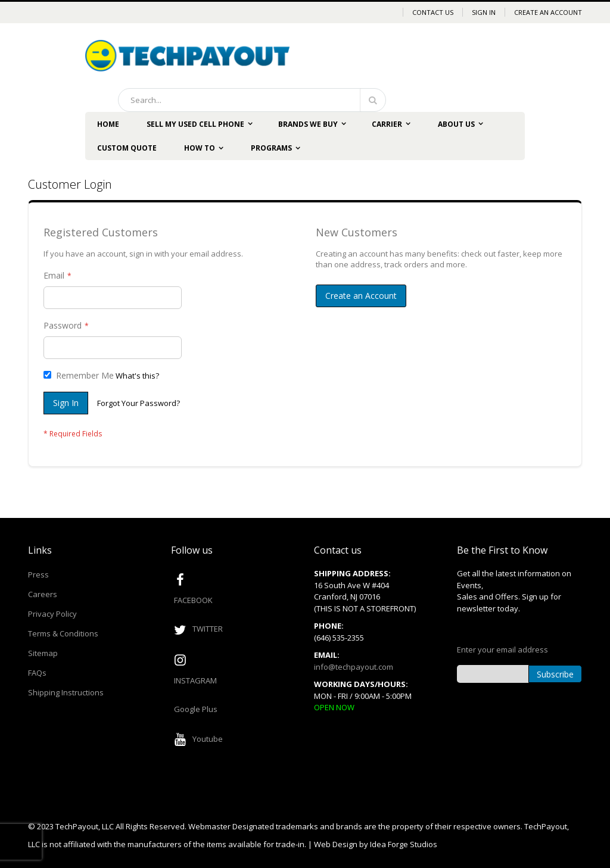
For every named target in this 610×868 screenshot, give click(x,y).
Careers (43, 594)
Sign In (484, 12)
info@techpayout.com (354, 667)
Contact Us (433, 12)
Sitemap (43, 653)
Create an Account (548, 12)
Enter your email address (502, 650)
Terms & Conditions (63, 633)
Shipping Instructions (66, 692)
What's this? (137, 376)
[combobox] (252, 100)
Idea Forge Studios (404, 844)
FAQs (37, 673)
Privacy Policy (52, 614)
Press (38, 574)
